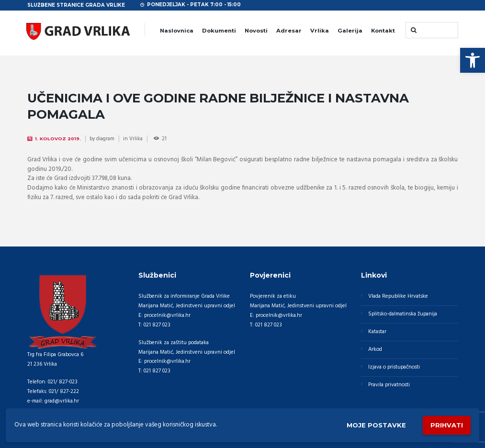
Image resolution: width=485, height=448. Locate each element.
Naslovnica (177, 31)
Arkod (375, 349)
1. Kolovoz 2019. (58, 139)
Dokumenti (219, 31)
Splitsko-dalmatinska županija (403, 314)
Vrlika (320, 31)
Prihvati (447, 425)
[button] (473, 60)
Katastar (377, 332)
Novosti (256, 31)
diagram (105, 139)
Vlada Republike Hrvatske (398, 296)
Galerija (350, 31)
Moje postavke (376, 425)
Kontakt (383, 31)
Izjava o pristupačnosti (394, 367)
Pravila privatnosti (389, 385)
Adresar (289, 31)
